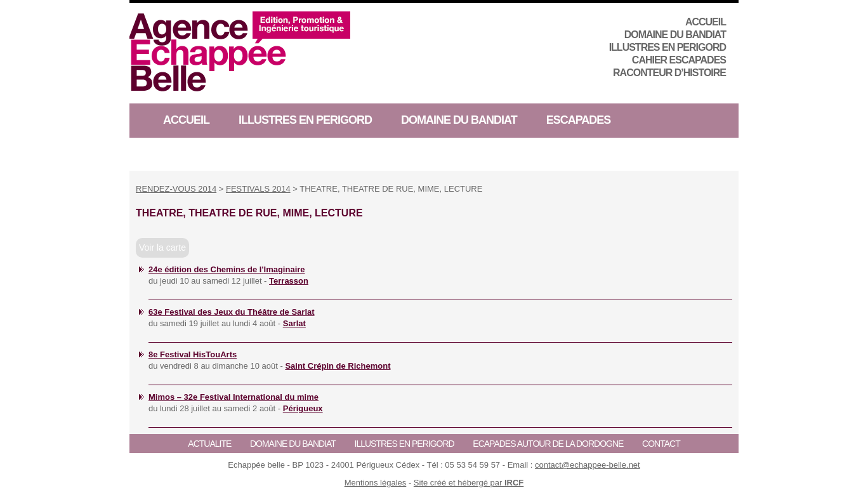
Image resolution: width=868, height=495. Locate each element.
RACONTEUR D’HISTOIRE (669, 73)
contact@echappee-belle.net (588, 465)
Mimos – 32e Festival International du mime (233, 397)
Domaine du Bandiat (675, 35)
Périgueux (303, 408)
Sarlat (294, 323)
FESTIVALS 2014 (258, 189)
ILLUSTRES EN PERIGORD (667, 47)
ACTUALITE (209, 444)
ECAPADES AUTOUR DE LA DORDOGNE (548, 444)
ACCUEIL (706, 22)
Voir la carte (162, 247)
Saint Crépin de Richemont (338, 366)
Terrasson (289, 281)
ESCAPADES (579, 120)
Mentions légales (376, 483)
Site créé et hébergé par (469, 483)
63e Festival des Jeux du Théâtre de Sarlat (232, 312)
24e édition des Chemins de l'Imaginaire (227, 269)
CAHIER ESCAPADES (679, 60)
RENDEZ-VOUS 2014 (176, 189)
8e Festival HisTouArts (193, 354)
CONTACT (661, 444)
